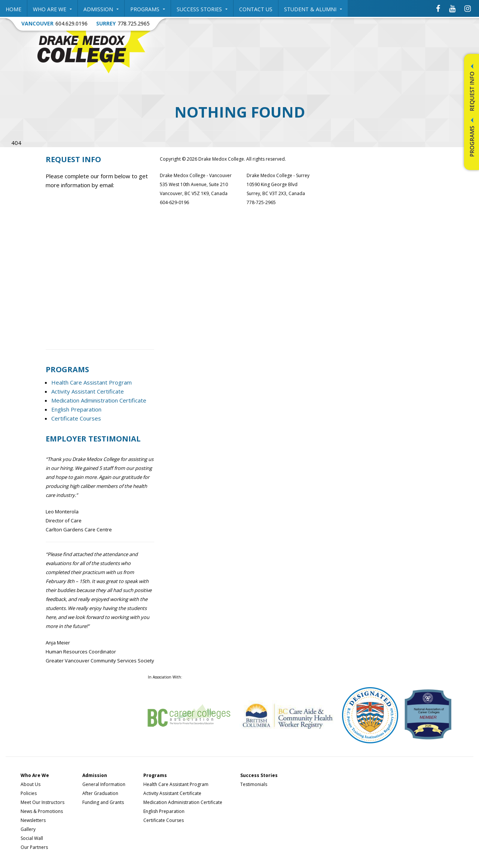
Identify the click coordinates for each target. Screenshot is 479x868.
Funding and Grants (103, 802)
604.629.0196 (71, 23)
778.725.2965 (134, 23)
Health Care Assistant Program (91, 382)
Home (13, 9)
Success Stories (202, 9)
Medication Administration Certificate (99, 400)
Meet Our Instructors (42, 802)
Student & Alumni (313, 9)
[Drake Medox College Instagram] (468, 8)
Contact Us (256, 9)
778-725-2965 (261, 202)
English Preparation (76, 409)
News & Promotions (42, 811)
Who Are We (52, 9)
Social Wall (32, 838)
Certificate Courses (76, 418)
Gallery (28, 829)
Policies (29, 793)
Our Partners (34, 847)
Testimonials (254, 784)
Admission (101, 9)
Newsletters (33, 820)
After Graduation (100, 793)
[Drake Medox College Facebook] (438, 8)
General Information (104, 784)
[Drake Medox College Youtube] (452, 8)
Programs (148, 9)
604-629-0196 (174, 202)
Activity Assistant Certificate (88, 391)
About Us (30, 784)
